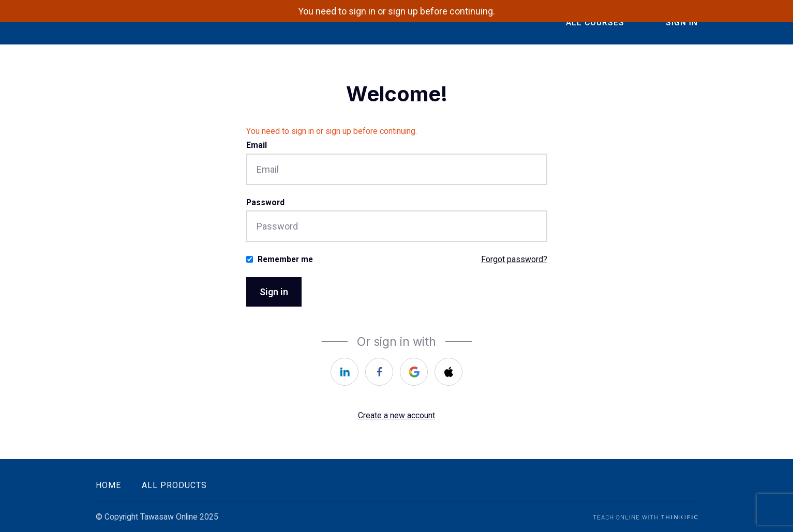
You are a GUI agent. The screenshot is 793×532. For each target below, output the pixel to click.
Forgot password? (514, 259)
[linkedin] (345, 372)
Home (108, 485)
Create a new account (396, 415)
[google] (414, 372)
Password (265, 202)
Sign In (682, 22)
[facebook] (379, 372)
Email (257, 145)
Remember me (285, 259)
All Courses (595, 22)
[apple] (448, 372)
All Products (174, 485)
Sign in (274, 292)
